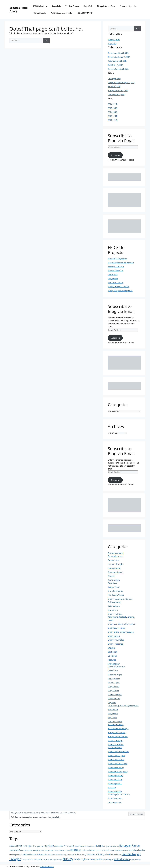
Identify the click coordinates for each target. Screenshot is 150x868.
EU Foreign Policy (116, 725)
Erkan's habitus (115, 614)
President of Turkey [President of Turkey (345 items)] (95, 854)
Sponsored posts (116, 572)
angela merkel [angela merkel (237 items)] (40, 846)
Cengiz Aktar (114, 587)
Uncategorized (115, 802)
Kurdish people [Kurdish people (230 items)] (15, 855)
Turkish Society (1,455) (118, 69)
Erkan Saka (113, 671)
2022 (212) (113, 120)
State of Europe (115, 722)
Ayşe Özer (112, 583)
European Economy (117, 733)
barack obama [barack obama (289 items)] (75, 846)
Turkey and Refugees (118, 764)
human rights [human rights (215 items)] (49, 850)
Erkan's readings (115, 644)
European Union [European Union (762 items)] (130, 845)
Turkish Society (115, 791)
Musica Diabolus (115, 271)
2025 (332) (113, 108)
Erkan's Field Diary (19, 9)
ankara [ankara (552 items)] (50, 846)
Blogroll (111, 576)
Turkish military (115, 779)
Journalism (113, 610)
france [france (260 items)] (22, 850)
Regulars (112, 703)
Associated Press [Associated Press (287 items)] (61, 846)
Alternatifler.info (39, 13)
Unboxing (112, 656)
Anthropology (114, 602)
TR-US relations (115, 748)
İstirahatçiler (114, 664)
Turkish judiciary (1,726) (119, 57)
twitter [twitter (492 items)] (99, 859)
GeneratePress (47, 867)
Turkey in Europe (116, 744)
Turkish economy (116, 767)
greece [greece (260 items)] (41, 850)
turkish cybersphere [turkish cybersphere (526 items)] (84, 859)
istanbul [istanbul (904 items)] (76, 850)
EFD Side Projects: (40, 6)
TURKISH (112, 787)
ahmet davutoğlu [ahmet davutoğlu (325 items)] (24, 846)
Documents (113, 560)
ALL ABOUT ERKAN (85, 13)
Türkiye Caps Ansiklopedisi (62, 13)
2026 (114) (113, 104)
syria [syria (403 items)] (40, 859)
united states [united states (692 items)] (122, 859)
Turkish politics (115, 783)
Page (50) (112, 43)
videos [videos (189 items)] (132, 860)
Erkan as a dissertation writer (121, 624)
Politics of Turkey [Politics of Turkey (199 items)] (80, 855)
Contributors (114, 580)
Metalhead (113, 710)
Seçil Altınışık (114, 679)
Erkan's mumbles (116, 640)
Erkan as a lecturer (116, 628)
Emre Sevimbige (115, 591)
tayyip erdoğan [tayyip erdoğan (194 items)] (57, 860)
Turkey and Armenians (118, 752)
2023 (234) (113, 116)
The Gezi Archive (72, 6)
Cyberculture (114, 606)
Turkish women (115, 798)
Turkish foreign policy (118, 771)
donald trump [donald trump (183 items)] (91, 846)
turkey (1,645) (114, 79)
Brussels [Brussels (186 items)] (84, 846)
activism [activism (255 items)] (13, 846)
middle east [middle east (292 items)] (46, 855)
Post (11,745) (114, 39)
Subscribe (115, 155)
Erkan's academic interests (120, 599)
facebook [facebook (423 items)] (14, 850)
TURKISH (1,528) (115, 65)
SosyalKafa (113, 279)
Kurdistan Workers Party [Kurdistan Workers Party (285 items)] (31, 855)
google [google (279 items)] (36, 850)
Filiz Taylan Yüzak (116, 595)
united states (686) (116, 95)
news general (114, 568)
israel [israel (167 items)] (68, 850)
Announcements (115, 553)
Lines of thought (115, 564)
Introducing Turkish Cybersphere (123, 706)
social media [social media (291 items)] (32, 859)
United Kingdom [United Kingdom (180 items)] (109, 860)
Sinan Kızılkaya (115, 695)
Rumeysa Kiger (115, 675)
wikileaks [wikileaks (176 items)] (138, 860)
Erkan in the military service (121, 632)
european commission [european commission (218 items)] (111, 846)
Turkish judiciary (115, 775)
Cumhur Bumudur (116, 667)
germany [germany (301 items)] (28, 850)
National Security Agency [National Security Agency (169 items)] (59, 855)
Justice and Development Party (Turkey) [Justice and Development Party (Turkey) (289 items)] (122, 850)
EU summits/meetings (118, 729)
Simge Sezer (113, 687)
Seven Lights (114, 683)
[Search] (46, 40)
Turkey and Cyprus (116, 756)
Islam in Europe (115, 741)
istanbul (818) (114, 87)
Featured (112, 660)
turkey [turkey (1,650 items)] (68, 859)
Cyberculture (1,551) (117, 61)
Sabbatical (113, 652)
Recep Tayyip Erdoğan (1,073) (121, 83)
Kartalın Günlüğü (116, 267)
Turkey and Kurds (116, 760)
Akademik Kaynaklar (128, 6)
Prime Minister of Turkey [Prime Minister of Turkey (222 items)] (113, 855)
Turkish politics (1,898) (118, 53)
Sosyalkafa (56, 6)
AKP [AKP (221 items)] (33, 846)
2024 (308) (113, 112)
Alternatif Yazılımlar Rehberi (121, 263)
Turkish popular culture (119, 794)
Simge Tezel (113, 691)
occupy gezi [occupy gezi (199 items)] (70, 855)
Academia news (115, 556)
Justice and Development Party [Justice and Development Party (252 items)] (93, 850)
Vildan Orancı (114, 699)
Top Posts (112, 718)
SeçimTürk (88, 6)
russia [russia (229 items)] (24, 860)
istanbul (112, 648)
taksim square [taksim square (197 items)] (47, 860)
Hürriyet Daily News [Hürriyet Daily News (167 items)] (60, 850)
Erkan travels (114, 636)
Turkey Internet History (119, 287)
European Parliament (118, 737)
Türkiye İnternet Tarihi (106, 6)
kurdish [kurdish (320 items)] (141, 850)
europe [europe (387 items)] (99, 846)
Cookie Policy (56, 817)
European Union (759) (118, 91)
